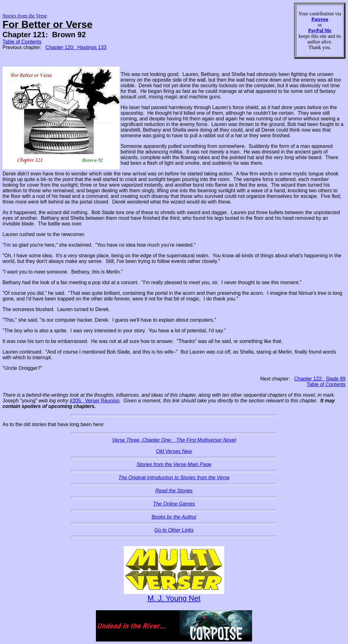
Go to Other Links (174, 530)
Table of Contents (22, 42)
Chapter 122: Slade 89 (320, 379)
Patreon (320, 19)
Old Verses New (174, 451)
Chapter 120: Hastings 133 (76, 47)
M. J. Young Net (174, 598)
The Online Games (174, 504)
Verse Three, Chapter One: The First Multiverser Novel (174, 440)
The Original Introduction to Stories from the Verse (174, 478)
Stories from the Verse (25, 16)
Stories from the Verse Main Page (174, 464)
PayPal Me (320, 30)
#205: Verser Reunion (94, 401)
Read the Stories (174, 491)
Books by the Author (174, 517)
